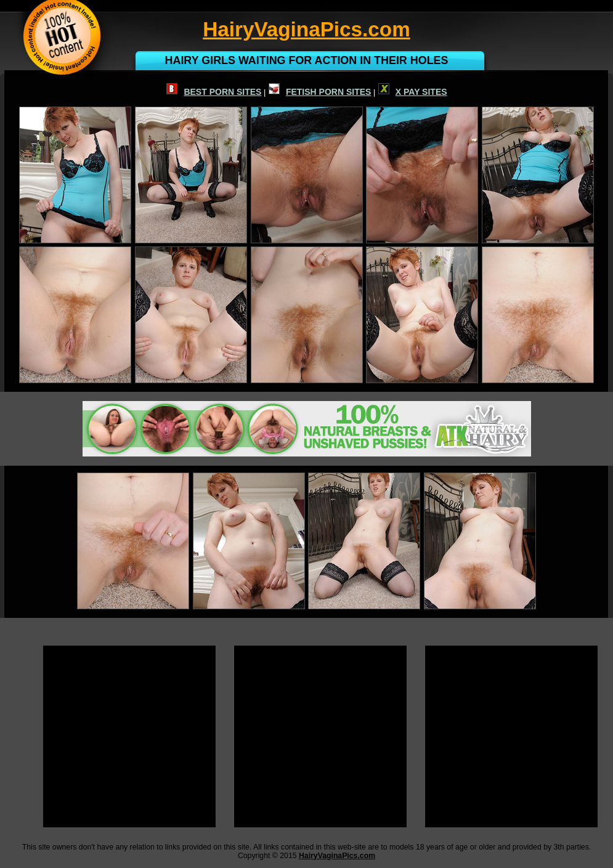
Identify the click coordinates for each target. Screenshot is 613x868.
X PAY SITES (413, 92)
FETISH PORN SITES (320, 92)
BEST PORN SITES (214, 92)
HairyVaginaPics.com (337, 856)
